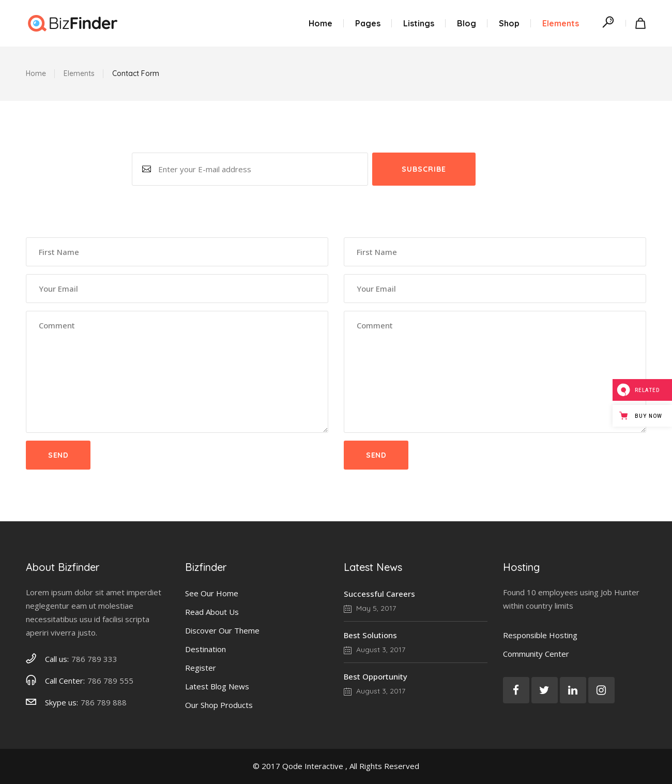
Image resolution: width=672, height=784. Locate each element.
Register (201, 668)
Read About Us (212, 612)
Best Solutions (370, 635)
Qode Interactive (313, 766)
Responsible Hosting (540, 635)
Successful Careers (379, 594)
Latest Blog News (217, 686)
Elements (79, 73)
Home (36, 73)
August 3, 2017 (375, 650)
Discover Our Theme (222, 630)
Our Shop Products (219, 705)
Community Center (536, 654)
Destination (205, 649)
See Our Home (212, 593)
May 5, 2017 (370, 608)
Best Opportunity (376, 676)
